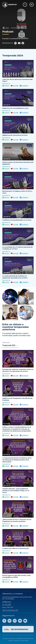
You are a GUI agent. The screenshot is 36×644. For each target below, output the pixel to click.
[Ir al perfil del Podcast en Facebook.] (23, 43)
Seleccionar (6, 343)
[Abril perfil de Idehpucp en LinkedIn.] (10, 621)
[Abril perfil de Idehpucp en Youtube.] (25, 621)
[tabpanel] (18, 466)
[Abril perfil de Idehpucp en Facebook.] (4, 621)
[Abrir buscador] (25, 5)
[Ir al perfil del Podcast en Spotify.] (15, 43)
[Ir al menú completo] (32, 5)
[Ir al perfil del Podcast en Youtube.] (19, 43)
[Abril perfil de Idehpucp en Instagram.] (15, 621)
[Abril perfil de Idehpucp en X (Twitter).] (20, 621)
